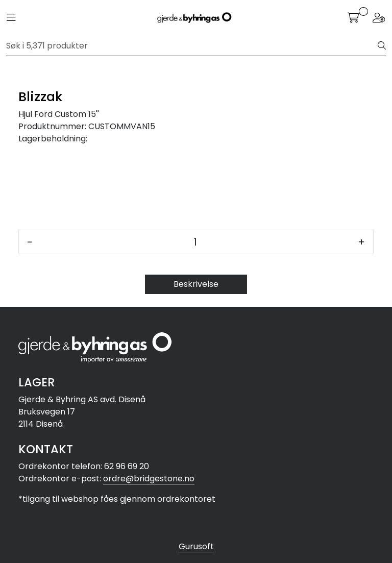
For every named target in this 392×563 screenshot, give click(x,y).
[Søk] (192, 46)
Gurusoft (196, 546)
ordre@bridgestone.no (149, 479)
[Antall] (195, 242)
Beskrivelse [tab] (196, 284)
